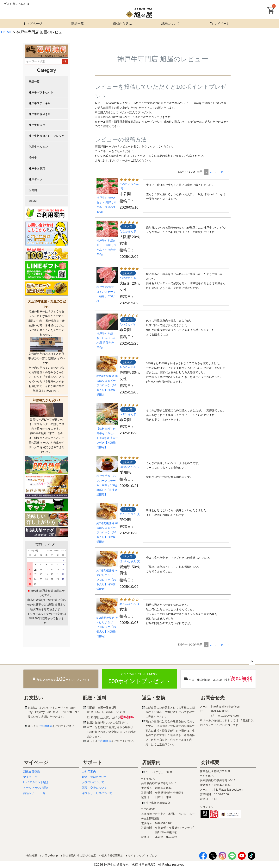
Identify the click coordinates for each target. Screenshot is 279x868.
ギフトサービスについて (97, 793)
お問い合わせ (50, 856)
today (56, 550)
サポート (93, 762)
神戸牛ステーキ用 (40, 103)
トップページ (33, 24)
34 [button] (222, 172)
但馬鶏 (33, 190)
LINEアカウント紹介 (36, 782)
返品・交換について (94, 788)
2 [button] (211, 172)
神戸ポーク (36, 179)
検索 (65, 62)
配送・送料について (94, 777)
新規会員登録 (31, 772)
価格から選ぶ (122, 24)
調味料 (33, 201)
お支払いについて (93, 782)
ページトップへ (252, 662)
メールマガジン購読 (36, 788)
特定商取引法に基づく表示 (79, 856)
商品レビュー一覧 (34, 793)
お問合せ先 (213, 698)
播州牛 (33, 158)
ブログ (153, 856)
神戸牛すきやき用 (40, 114)
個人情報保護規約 (112, 856)
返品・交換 (154, 698)
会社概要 (210, 762)
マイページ (219, 23)
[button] (228, 172)
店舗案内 (151, 762)
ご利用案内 (46, 726)
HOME (7, 32)
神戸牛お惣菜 (37, 168)
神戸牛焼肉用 (37, 125)
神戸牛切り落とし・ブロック (46, 136)
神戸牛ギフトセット (41, 92)
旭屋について (170, 24)
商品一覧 (78, 24)
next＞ (62, 550)
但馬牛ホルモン (38, 147)
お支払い (34, 698)
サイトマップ (136, 856)
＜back (49, 550)
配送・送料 (95, 698)
